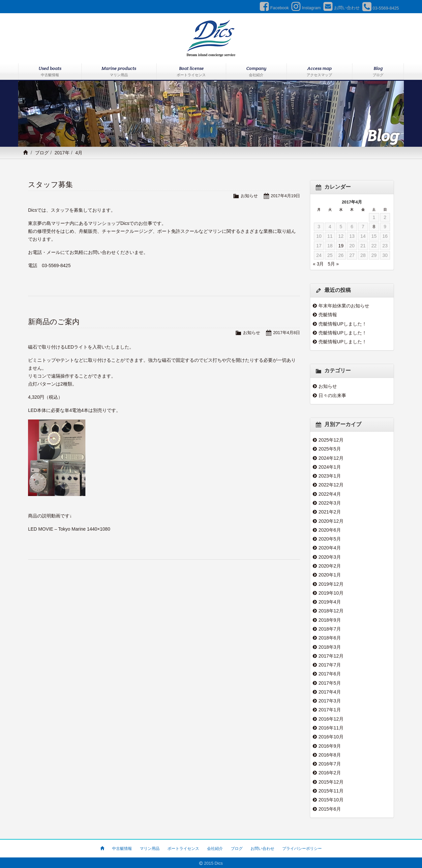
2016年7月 (330, 763)
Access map (320, 72)
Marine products (119, 72)
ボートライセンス (183, 847)
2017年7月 (330, 664)
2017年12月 (331, 655)
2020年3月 (330, 556)
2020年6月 (330, 530)
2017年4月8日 (286, 333)
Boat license (191, 72)
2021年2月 (330, 512)
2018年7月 (330, 628)
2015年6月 (330, 808)
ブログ (42, 153)
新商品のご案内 (54, 322)
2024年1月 (330, 467)
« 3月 (318, 264)
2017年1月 (330, 709)
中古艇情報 (122, 847)
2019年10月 (331, 592)
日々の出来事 (332, 395)
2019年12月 (331, 583)
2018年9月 (330, 619)
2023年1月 (330, 476)
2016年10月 (331, 736)
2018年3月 (330, 646)
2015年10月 (331, 799)
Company (256, 72)
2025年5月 (330, 449)
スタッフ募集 (50, 185)
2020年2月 (330, 566)
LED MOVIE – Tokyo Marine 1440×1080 (69, 529)
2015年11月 (331, 790)
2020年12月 (331, 521)
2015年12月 (331, 781)
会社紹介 (215, 847)
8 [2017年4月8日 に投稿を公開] (374, 227)
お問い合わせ (262, 847)
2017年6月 (330, 673)
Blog (378, 72)
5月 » (333, 264)
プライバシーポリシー (302, 847)
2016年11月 (331, 727)
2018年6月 (330, 637)
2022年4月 (330, 494)
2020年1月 (330, 574)
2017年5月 (330, 682)
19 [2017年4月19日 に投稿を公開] (341, 246)
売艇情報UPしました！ (343, 324)
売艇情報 (328, 315)
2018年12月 (331, 610)
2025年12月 (331, 440)
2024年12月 (331, 458)
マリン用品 (150, 847)
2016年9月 (330, 745)
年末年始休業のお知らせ (344, 306)
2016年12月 (331, 718)
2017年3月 (330, 700)
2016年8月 (330, 754)
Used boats (50, 72)
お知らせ (249, 196)
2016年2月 (330, 772)
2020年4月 (330, 547)
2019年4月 (330, 601)
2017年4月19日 (285, 196)
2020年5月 (330, 539)
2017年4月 (330, 691)
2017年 (62, 153)
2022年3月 (330, 503)
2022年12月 (331, 485)
